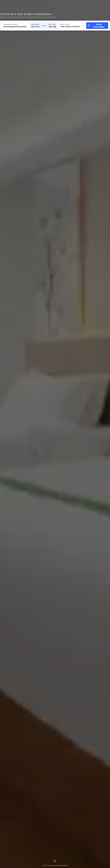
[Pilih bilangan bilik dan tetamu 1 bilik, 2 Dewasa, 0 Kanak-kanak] (72, 26)
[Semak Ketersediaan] (97, 26)
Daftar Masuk (35, 24)
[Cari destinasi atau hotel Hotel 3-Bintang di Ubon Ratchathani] (15, 26)
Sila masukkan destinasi (11, 24)
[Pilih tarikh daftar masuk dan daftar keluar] (37, 26)
